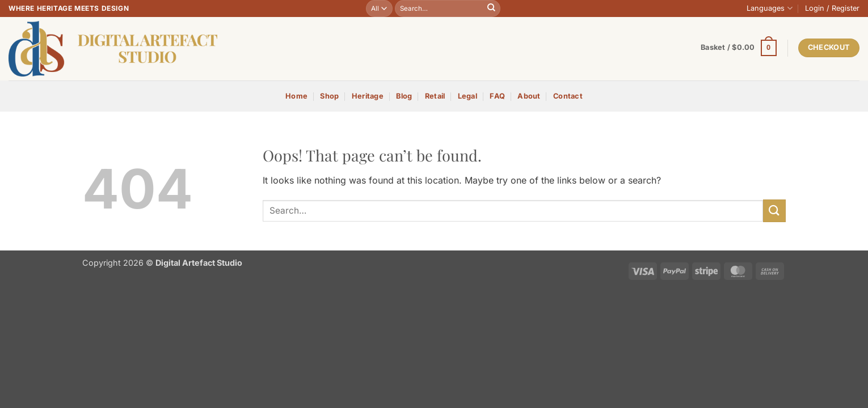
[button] (832, 8)
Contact (568, 96)
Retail (435, 96)
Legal (467, 96)
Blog (404, 96)
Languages (769, 8)
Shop (329, 96)
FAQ (497, 96)
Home (296, 96)
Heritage (368, 96)
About (529, 96)
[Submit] (491, 8)
